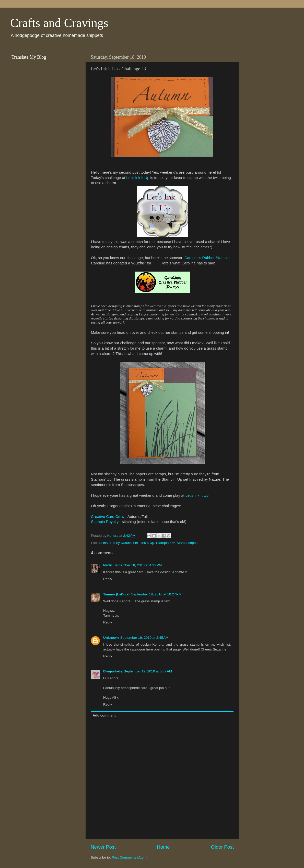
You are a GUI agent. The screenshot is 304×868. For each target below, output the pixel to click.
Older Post (222, 847)
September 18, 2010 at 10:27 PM (156, 594)
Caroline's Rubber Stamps (207, 258)
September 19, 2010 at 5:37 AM (148, 671)
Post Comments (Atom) (130, 857)
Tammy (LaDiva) (116, 594)
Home (163, 847)
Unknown (111, 638)
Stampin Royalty (105, 522)
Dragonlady (113, 671)
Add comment (104, 715)
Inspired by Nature (117, 543)
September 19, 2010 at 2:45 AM (144, 638)
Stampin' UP (165, 543)
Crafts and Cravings (59, 23)
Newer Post (103, 847)
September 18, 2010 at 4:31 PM (138, 565)
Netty (108, 565)
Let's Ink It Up (138, 178)
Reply (108, 579)
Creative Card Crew (108, 517)
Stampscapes (187, 543)
